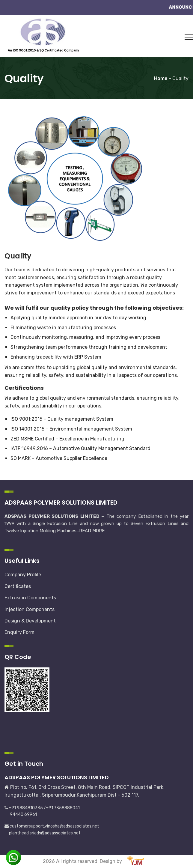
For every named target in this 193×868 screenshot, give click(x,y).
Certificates (18, 586)
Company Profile (23, 575)
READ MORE (92, 531)
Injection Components (30, 609)
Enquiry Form (19, 632)
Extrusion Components (30, 598)
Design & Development (30, 621)
